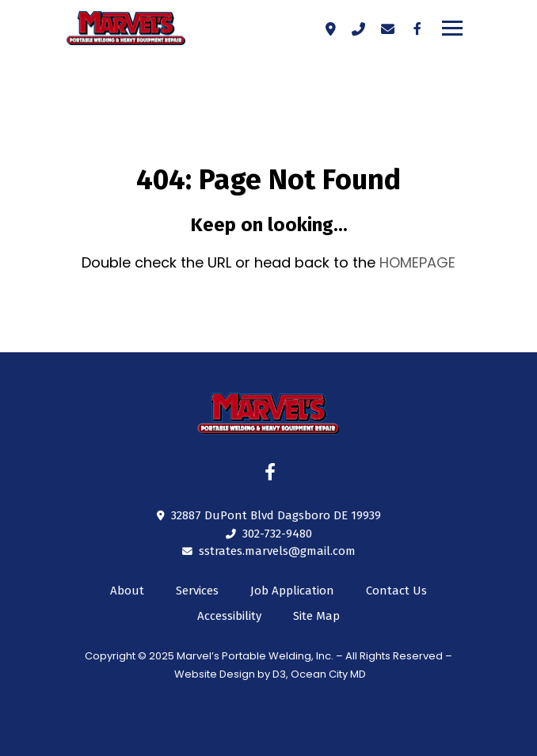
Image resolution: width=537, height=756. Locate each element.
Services (197, 591)
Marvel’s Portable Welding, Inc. (255, 656)
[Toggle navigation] (452, 28)
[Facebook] (417, 28)
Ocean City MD (328, 674)
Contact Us (396, 591)
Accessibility (229, 616)
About (127, 591)
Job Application (292, 591)
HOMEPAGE (417, 262)
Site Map (316, 616)
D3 (279, 674)
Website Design (215, 674)
